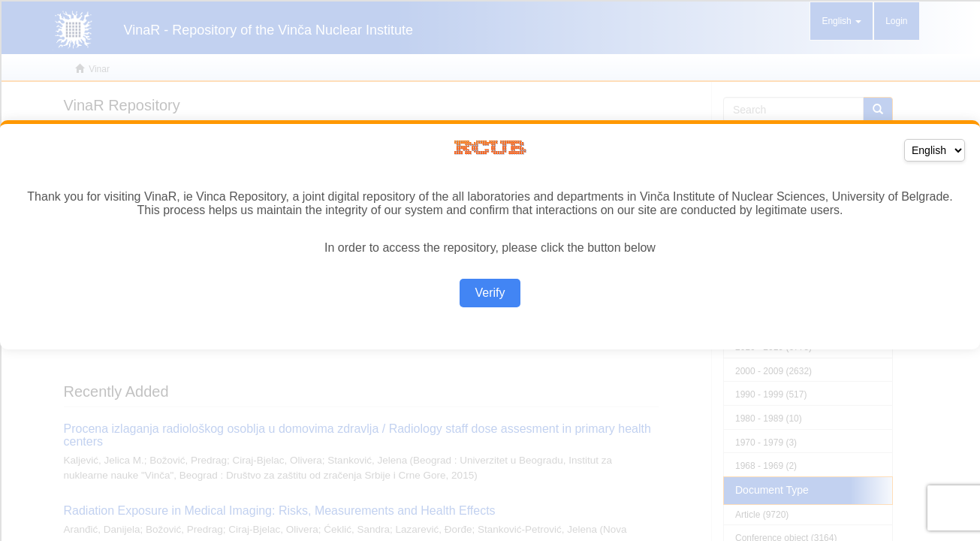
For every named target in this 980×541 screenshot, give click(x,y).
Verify (490, 293)
